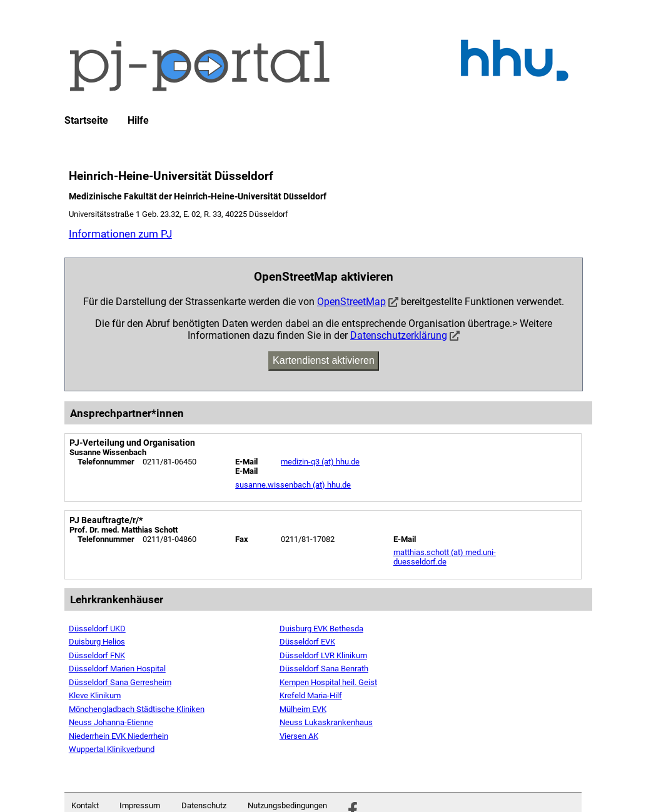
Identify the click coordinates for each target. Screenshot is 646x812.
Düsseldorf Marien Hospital (117, 669)
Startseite (86, 121)
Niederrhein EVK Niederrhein (119, 736)
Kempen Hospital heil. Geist (328, 682)
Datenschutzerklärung (399, 335)
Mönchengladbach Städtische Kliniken (137, 709)
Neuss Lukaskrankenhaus (326, 722)
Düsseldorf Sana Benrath (324, 669)
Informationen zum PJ (120, 234)
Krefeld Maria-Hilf (311, 695)
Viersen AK (299, 736)
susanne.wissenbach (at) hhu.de (293, 485)
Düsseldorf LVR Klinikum (323, 655)
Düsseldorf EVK (307, 642)
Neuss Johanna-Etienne (111, 722)
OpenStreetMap (351, 302)
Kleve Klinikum (95, 695)
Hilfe (138, 121)
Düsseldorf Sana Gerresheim (120, 682)
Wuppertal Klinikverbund (112, 749)
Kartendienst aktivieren (324, 360)
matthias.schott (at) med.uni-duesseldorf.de (445, 557)
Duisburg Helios (97, 642)
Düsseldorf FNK (97, 655)
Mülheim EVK (303, 709)
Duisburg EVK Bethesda (321, 629)
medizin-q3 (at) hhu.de (320, 462)
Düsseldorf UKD (97, 629)
